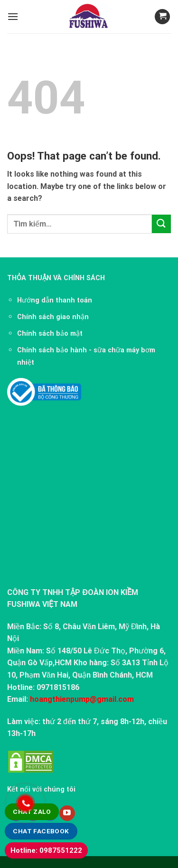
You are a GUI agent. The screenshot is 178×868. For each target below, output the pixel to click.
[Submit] (161, 224)
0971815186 (58, 687)
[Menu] (13, 16)
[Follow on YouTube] (67, 813)
